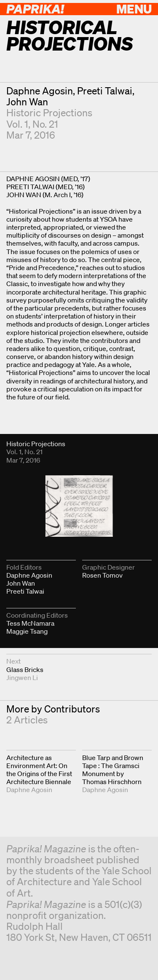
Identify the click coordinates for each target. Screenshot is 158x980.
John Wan (27, 102)
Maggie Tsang (27, 631)
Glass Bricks (25, 669)
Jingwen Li (22, 677)
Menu (134, 9)
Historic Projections (49, 113)
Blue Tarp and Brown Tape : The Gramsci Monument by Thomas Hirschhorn (113, 770)
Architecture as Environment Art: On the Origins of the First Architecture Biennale (39, 770)
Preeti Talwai (105, 91)
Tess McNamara (30, 623)
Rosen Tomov (102, 575)
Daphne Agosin (40, 91)
